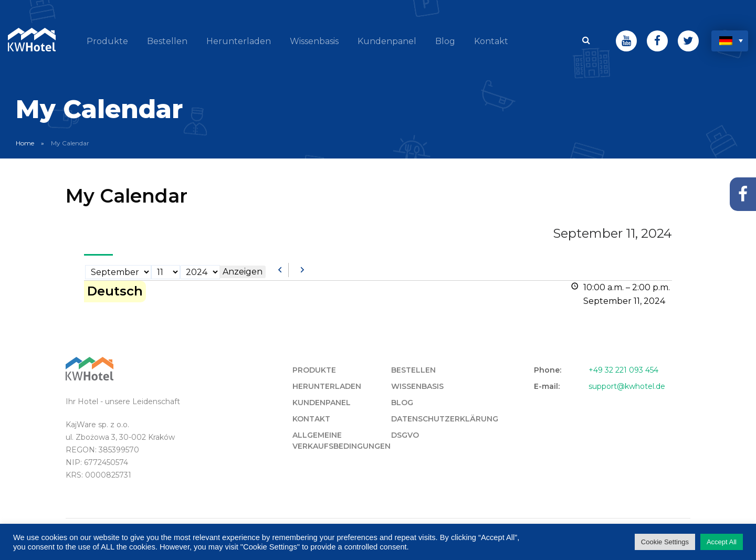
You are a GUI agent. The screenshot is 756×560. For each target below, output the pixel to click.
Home (25, 143)
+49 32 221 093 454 (623, 370)
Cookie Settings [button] (665, 542)
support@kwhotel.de (627, 386)
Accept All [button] (722, 542)
